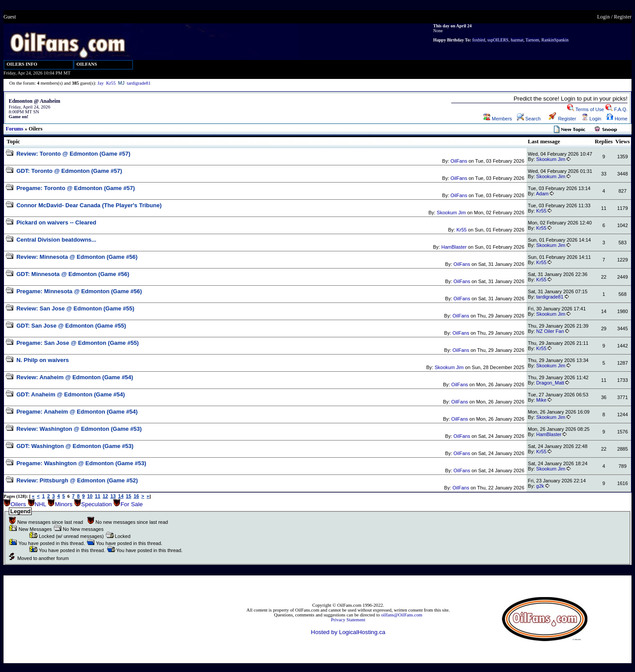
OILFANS (87, 64)
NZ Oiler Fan (550, 331)
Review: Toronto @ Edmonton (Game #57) (73, 154)
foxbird (479, 40)
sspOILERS (498, 40)
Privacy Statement (348, 620)
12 (105, 496)
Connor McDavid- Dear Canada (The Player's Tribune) (89, 205)
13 (113, 496)
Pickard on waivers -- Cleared (56, 222)
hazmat (517, 40)
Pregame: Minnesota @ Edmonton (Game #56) (79, 291)
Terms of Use (586, 109)
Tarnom (533, 40)
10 (90, 496)
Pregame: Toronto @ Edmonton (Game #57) (76, 188)
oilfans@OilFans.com (402, 615)
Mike (541, 400)
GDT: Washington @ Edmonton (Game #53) (75, 446)
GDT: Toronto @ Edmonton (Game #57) (69, 171)
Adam (542, 194)
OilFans (459, 161)
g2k (540, 486)
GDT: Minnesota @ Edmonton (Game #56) (73, 274)
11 (97, 496)
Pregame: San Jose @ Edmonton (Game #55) (78, 343)
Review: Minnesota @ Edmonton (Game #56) (77, 257)
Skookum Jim (551, 159)
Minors (63, 504)
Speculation (97, 504)
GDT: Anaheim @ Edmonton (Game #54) (71, 394)
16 (136, 496)
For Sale (131, 504)
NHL (41, 504)
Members (498, 119)
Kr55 (111, 83)
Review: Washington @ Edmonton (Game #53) (79, 429)
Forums (15, 129)
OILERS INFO (22, 64)
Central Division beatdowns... (56, 240)
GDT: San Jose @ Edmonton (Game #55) (71, 326)
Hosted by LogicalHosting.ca (348, 632)
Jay (100, 83)
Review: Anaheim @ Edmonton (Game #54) (75, 377)
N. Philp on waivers (43, 360)
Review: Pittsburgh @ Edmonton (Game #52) (77, 480)
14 (121, 496)
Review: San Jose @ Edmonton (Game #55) (75, 308)
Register (623, 17)
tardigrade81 (139, 83)
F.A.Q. (616, 109)
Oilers (18, 504)
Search (529, 119)
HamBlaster (454, 247)
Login (603, 17)
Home (617, 119)
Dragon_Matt (550, 383)
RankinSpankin (555, 40)
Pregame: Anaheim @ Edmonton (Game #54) (77, 412)
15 (129, 496)
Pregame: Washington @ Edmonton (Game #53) (81, 463)
